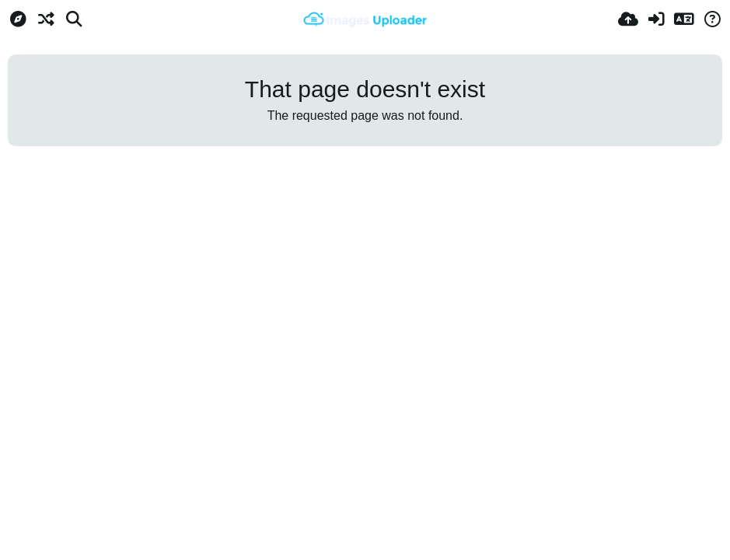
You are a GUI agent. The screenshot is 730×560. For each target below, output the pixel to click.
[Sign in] (656, 19)
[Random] (46, 19)
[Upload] (628, 19)
